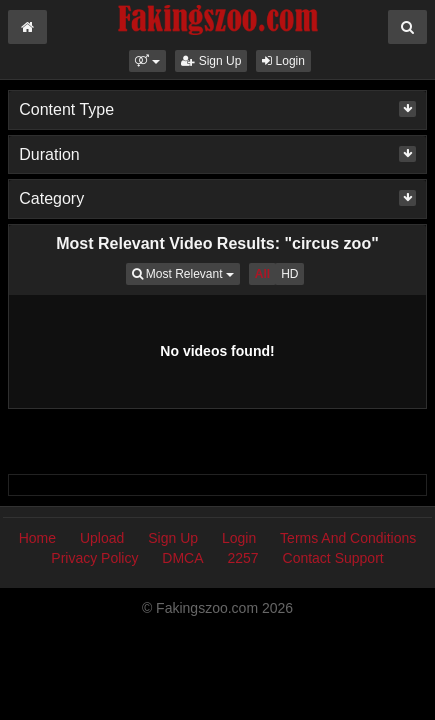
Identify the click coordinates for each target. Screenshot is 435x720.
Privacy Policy (94, 558)
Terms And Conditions (348, 538)
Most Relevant (186, 272)
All (262, 274)
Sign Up (211, 61)
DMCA (182, 558)
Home (37, 538)
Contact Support (333, 558)
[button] (147, 61)
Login (283, 61)
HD (289, 274)
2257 (242, 558)
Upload (102, 538)
